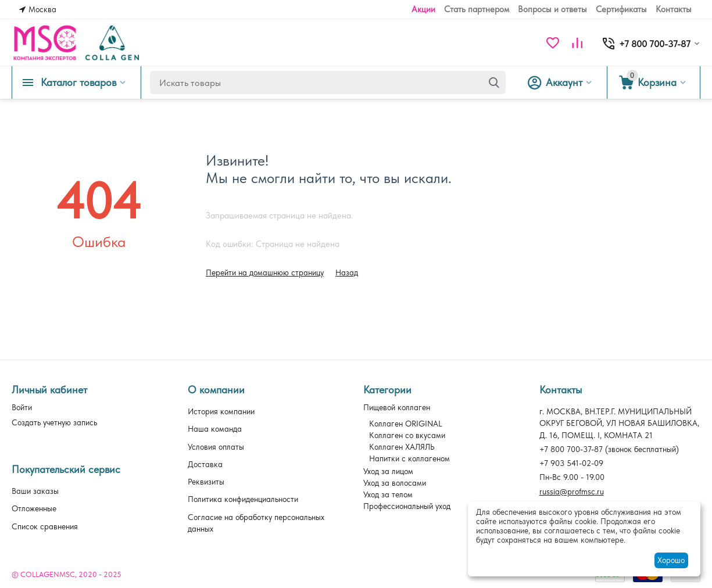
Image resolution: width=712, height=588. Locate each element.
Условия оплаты (216, 447)
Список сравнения (45, 526)
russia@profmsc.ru (572, 492)
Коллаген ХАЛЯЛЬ (402, 447)
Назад (347, 273)
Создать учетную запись (54, 422)
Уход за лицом (388, 471)
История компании (221, 411)
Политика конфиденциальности (243, 499)
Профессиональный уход (407, 506)
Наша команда (215, 429)
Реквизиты (206, 482)
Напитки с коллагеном (409, 458)
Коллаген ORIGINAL (406, 424)
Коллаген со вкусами (407, 435)
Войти (22, 407)
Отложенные (34, 508)
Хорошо (671, 560)
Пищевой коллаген (397, 407)
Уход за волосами (395, 483)
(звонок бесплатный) (609, 449)
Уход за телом (388, 494)
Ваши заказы (35, 491)
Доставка (205, 464)
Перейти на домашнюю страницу (265, 273)
